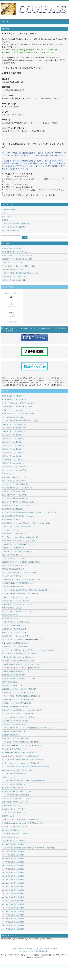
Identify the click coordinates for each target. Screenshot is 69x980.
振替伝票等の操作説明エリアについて (15, 477)
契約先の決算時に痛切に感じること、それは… (18, 516)
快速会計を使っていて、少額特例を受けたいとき (19, 544)
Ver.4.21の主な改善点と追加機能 (13, 869)
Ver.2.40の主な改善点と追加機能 (14, 915)
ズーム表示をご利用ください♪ (12, 576)
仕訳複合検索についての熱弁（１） (14, 463)
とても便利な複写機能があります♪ (14, 675)
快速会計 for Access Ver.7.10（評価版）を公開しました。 (22, 580)
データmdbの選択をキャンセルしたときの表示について (21, 668)
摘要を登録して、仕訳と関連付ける (14, 629)
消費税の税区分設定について (12, 805)
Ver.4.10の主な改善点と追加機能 (13, 876)
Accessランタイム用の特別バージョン (15, 749)
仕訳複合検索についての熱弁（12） (14, 277)
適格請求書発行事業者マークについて (15, 802)
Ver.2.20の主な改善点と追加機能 (13, 922)
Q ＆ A (4, 213)
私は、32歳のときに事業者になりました (16, 643)
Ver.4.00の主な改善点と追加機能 (14, 880)
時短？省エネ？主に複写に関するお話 (15, 484)
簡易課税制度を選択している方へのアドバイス (18, 488)
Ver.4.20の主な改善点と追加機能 (14, 872)
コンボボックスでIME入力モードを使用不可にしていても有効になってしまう (28, 650)
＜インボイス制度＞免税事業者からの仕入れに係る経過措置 (22, 760)
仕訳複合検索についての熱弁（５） (14, 449)
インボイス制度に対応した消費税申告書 (16, 795)
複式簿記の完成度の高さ (10, 615)
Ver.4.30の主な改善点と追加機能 (14, 862)
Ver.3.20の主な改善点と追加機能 (14, 887)
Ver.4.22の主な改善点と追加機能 (14, 865)
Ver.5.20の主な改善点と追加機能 (13, 851)
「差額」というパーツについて (13, 262)
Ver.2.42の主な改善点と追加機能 (13, 911)
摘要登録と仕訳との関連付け (12, 520)
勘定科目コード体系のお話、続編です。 (16, 491)
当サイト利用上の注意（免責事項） (14, 227)
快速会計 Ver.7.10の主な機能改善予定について (18, 583)
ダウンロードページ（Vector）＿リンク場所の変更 (19, 572)
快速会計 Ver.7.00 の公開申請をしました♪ (16, 671)
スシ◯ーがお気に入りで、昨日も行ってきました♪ (19, 255)
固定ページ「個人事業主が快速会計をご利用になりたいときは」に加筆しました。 (30, 512)
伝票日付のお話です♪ (9, 474)
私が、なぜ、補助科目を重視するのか (15, 498)
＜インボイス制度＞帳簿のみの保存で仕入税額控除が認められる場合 (25, 767)
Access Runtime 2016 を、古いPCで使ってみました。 (20, 752)
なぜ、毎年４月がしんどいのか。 (13, 269)
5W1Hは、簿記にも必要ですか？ (13, 569)
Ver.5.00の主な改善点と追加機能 (13, 858)
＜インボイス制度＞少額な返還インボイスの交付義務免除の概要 (24, 781)
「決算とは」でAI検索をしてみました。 (16, 597)
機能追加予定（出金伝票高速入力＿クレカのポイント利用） (22, 710)
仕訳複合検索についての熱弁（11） (14, 280)
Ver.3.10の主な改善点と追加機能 (14, 894)
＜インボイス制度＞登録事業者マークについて (18, 611)
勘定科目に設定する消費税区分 (13, 248)
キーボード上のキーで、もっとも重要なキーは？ (19, 266)
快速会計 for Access (9, 209)
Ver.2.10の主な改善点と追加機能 (13, 925)
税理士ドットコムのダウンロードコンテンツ (17, 798)
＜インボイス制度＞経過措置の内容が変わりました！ (20, 273)
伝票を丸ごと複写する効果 (11, 625)
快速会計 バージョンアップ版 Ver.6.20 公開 (17, 703)
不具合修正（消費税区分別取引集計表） (16, 707)
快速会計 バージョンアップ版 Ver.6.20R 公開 (17, 700)
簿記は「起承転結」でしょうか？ (13, 555)
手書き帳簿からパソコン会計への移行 (15, 647)
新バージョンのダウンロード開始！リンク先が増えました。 (22, 820)
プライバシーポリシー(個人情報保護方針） (17, 223)
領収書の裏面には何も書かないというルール (17, 604)
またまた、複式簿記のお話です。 (13, 587)
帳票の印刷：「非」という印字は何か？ (16, 738)
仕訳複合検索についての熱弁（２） (14, 460)
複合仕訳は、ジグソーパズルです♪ (14, 809)
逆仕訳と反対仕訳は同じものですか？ (15, 565)
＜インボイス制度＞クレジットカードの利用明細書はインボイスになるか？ (28, 728)
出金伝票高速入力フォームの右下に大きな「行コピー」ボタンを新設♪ (26, 523)
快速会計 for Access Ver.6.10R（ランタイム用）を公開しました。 (24, 745)
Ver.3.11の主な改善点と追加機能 (14, 890)
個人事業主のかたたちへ (10, 618)
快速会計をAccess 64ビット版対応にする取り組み (19, 689)
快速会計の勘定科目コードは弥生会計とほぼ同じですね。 (22, 562)
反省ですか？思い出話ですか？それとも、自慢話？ (19, 654)
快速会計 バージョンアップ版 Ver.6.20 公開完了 (18, 692)
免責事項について (8, 816)
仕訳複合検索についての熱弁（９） (14, 435)
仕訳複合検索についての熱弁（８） (14, 438)
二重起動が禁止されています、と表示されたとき (19, 657)
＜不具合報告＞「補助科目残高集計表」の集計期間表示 (21, 742)
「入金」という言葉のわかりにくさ (14, 812)
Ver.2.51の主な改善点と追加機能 (14, 901)
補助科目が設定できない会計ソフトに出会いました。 (20, 505)
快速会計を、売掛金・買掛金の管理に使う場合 (18, 661)
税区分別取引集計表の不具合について (15, 731)
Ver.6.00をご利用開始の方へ (12, 830)
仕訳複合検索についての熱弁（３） (14, 456)
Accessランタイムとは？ (10, 777)
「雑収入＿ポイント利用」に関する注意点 (16, 527)
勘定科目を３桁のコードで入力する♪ (14, 495)
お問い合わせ (6, 216)
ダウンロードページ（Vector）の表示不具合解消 (18, 714)
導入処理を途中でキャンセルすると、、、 (16, 252)
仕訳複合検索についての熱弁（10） (14, 431)
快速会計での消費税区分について (13, 685)
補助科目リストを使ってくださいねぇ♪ (15, 467)
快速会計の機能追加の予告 (11, 735)
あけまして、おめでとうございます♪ (14, 632)
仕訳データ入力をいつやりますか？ (14, 481)
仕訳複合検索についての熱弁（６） (14, 445)
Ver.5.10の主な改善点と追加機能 (13, 855)
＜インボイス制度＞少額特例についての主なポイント (20, 594)
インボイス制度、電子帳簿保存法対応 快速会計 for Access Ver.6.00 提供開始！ (29, 848)
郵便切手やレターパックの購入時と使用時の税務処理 (20, 537)
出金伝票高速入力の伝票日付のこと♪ (14, 534)
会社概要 (5, 220)
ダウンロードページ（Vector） (12, 231)
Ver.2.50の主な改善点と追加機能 (14, 904)
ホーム (14, 948)
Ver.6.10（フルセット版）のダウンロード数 (17, 770)
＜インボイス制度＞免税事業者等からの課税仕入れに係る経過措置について (28, 590)
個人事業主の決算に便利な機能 (13, 509)
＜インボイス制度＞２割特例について (15, 784)
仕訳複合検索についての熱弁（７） (14, 442)
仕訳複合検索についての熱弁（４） (14, 453)
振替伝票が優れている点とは (12, 608)
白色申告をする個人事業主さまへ (13, 724)
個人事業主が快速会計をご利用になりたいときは (19, 791)
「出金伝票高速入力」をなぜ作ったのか (16, 622)
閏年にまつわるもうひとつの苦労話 (14, 470)
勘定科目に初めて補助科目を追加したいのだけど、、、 (21, 502)
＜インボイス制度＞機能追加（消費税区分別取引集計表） (22, 696)
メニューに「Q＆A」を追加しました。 (15, 827)
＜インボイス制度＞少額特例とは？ (14, 774)
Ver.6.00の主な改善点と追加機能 (13, 844)
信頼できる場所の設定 (9, 682)
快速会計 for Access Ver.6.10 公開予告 (15, 834)
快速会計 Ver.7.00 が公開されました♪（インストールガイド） (23, 664)
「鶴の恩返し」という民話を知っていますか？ (18, 551)
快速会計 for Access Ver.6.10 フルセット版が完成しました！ (22, 823)
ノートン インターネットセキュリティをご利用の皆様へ (21, 763)
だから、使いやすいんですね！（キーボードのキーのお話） (22, 640)
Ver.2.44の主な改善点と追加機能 (13, 908)
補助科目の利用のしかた (10, 837)
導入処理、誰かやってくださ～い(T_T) (15, 636)
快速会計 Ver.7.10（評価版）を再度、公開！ (17, 259)
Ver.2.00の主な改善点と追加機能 (13, 929)
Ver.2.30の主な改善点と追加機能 (13, 918)
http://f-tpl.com (38, 957)
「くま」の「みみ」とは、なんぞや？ (15, 558)
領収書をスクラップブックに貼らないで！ (16, 601)
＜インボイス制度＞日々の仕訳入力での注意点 (18, 717)
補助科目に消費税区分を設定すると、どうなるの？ (19, 678)
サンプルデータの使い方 (10, 530)
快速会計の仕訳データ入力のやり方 (14, 841)
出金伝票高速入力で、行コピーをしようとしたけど (19, 541)
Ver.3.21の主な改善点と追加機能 (14, 883)
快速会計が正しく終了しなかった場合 (15, 721)
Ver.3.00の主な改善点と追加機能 (13, 897)
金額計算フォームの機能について (13, 548)
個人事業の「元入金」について (13, 788)
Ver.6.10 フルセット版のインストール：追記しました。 (21, 756)
